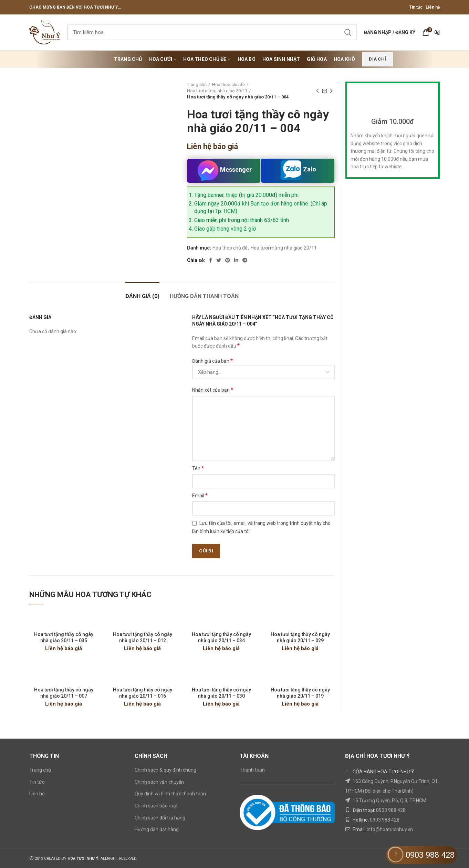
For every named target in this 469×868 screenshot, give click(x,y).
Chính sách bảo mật (156, 806)
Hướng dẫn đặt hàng (157, 829)
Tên (198, 468)
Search (348, 32)
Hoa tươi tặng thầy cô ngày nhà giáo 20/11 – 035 (64, 637)
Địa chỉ (377, 59)
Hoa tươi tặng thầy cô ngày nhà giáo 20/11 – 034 (221, 637)
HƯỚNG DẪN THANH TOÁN (204, 296)
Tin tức (416, 7)
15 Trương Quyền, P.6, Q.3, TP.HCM (389, 801)
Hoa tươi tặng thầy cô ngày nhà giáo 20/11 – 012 (143, 637)
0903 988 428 (391, 810)
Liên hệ (433, 7)
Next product (331, 91)
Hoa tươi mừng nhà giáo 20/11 (217, 91)
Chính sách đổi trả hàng (160, 818)
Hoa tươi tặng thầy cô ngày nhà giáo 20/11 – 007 (64, 693)
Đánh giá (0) (142, 296)
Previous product (317, 91)
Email (200, 495)
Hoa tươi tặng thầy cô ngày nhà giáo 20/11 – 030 (221, 693)
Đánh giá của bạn (212, 361)
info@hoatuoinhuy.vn (390, 829)
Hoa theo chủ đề (228, 84)
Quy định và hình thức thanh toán (170, 794)
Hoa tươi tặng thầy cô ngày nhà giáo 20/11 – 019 (300, 693)
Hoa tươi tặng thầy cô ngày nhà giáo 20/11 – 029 (300, 637)
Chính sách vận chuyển (159, 782)
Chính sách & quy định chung (165, 770)
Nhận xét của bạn (213, 390)
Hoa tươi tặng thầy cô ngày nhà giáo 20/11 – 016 (143, 693)
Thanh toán (252, 770)
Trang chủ (197, 84)
